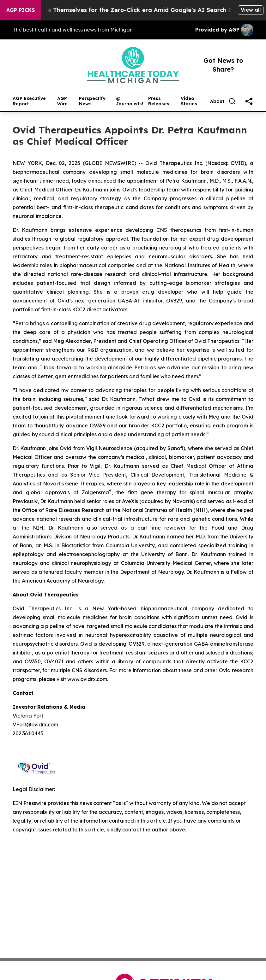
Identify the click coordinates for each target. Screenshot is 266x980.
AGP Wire (62, 101)
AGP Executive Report (29, 101)
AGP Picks (21, 10)
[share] (249, 101)
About (217, 101)
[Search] (232, 101)
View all (251, 10)
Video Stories (189, 101)
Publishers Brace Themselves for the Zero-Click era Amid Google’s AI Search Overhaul (134, 10)
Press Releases (159, 101)
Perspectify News (92, 101)
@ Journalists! (130, 101)
